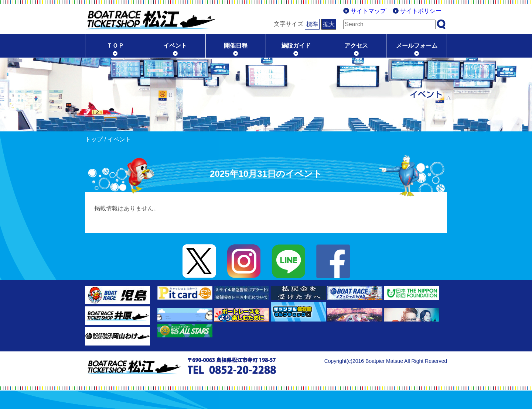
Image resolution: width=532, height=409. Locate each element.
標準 (312, 24)
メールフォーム (417, 46)
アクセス (356, 46)
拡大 (329, 24)
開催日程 (236, 46)
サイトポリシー (421, 11)
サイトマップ (368, 11)
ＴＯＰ (115, 46)
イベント (175, 46)
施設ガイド (296, 46)
